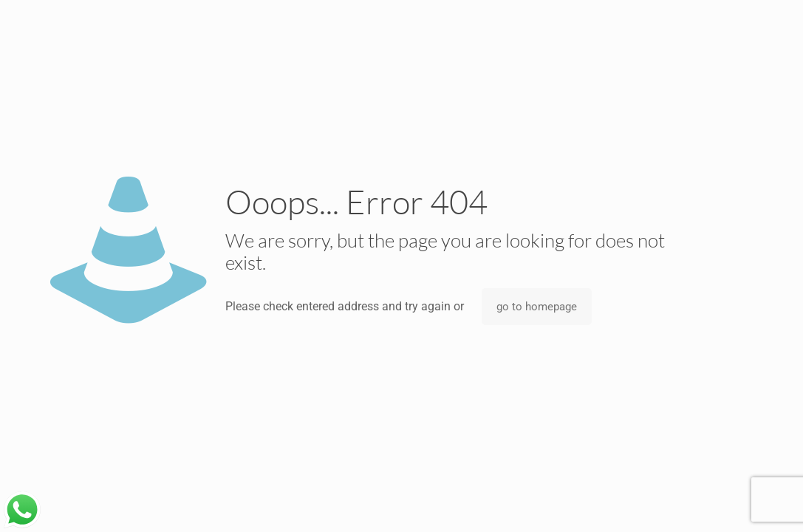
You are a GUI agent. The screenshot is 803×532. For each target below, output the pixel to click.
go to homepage (537, 307)
